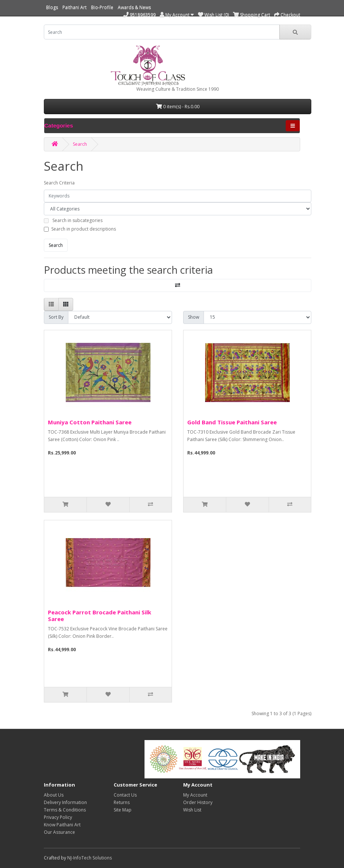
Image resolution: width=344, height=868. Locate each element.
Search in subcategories (77, 220)
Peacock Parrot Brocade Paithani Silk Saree (100, 615)
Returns (122, 802)
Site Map (123, 810)
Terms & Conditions (65, 810)
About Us (54, 795)
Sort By (56, 317)
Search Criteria (59, 183)
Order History (198, 802)
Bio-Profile (102, 7)
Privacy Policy (58, 817)
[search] (162, 32)
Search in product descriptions (84, 229)
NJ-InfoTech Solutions (90, 858)
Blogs (52, 7)
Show (194, 317)
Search (80, 144)
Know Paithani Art (62, 825)
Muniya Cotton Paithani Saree (90, 422)
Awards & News (134, 7)
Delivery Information (65, 802)
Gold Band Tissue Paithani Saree (232, 422)
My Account (195, 795)
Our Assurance (59, 832)
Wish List (192, 810)
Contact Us (125, 795)
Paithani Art (74, 7)
